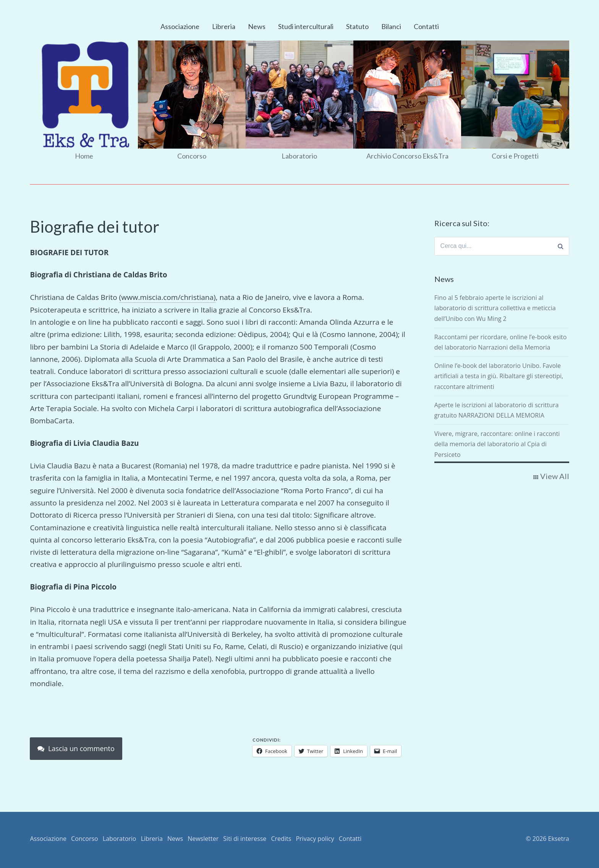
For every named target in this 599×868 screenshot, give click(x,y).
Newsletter (203, 839)
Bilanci (391, 26)
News (257, 26)
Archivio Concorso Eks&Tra (407, 156)
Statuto (357, 26)
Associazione (180, 26)
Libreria (224, 26)
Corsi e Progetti (515, 156)
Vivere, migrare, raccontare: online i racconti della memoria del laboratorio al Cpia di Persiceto (497, 444)
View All (555, 476)
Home (84, 156)
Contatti (426, 26)
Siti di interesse (245, 839)
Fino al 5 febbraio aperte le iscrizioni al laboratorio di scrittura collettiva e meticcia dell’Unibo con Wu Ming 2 (495, 308)
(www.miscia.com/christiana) (168, 297)
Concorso (192, 156)
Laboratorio (299, 156)
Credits (281, 839)
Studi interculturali (306, 26)
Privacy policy (315, 839)
